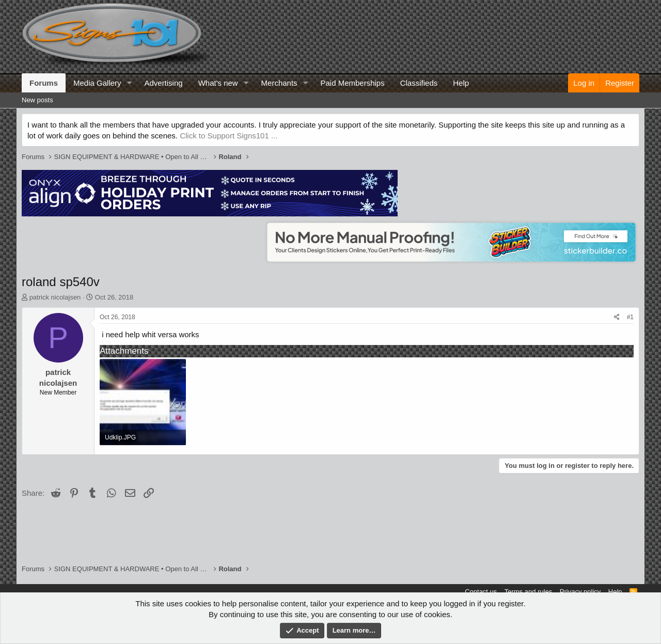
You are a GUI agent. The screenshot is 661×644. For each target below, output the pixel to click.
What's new (218, 83)
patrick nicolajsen (55, 297)
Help (461, 83)
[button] (129, 83)
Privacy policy (580, 592)
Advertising (163, 83)
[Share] (617, 317)
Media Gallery (97, 83)
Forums (44, 83)
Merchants (279, 83)
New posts (37, 100)
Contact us (481, 592)
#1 (630, 317)
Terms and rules (528, 592)
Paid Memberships (352, 83)
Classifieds (419, 83)
